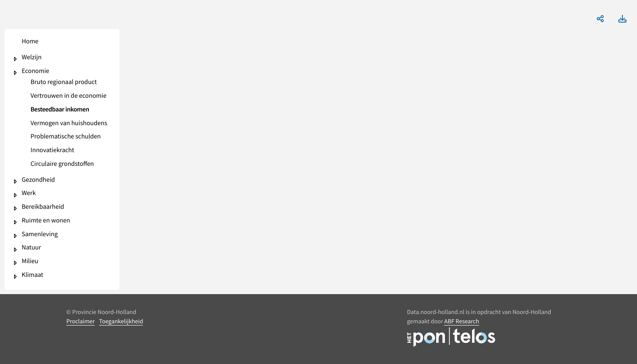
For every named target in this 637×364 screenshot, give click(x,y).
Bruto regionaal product (64, 82)
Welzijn (32, 58)
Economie (35, 71)
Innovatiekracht (52, 151)
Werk (29, 193)
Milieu (30, 262)
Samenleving (40, 235)
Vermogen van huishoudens (69, 124)
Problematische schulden (66, 137)
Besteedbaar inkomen (60, 110)
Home (30, 42)
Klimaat (33, 275)
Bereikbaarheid (43, 207)
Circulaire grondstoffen (62, 164)
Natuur (31, 248)
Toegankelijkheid (121, 321)
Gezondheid (38, 180)
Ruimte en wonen (46, 221)
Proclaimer (81, 321)
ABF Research (462, 321)
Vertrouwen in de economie (69, 96)
